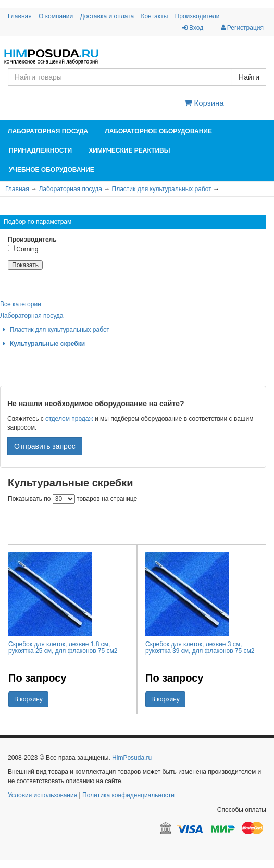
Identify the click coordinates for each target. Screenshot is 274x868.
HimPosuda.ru (132, 758)
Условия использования (42, 795)
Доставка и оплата (107, 16)
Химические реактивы (129, 150)
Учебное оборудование (52, 170)
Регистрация (242, 28)
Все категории (21, 304)
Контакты (154, 16)
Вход (193, 28)
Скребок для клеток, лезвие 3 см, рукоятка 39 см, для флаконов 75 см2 (200, 647)
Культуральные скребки (42, 344)
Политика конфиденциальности (128, 795)
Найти (249, 77)
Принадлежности (40, 150)
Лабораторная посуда (48, 131)
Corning (23, 249)
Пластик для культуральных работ (162, 189)
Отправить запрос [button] (45, 446)
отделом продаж (69, 419)
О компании (56, 16)
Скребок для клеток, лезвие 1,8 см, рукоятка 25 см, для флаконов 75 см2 (63, 647)
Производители (197, 16)
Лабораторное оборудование (158, 131)
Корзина (204, 103)
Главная (20, 16)
